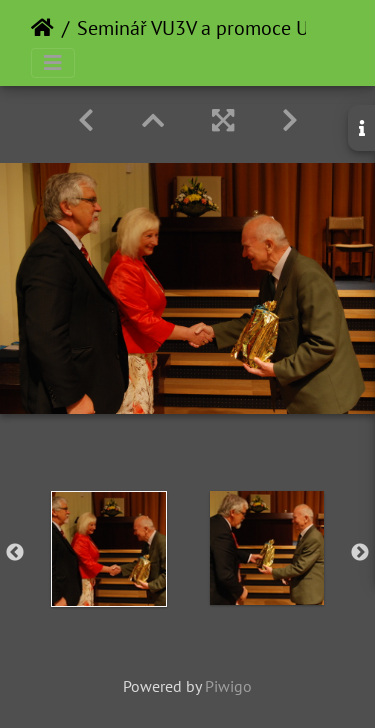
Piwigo (228, 686)
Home (42, 28)
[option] (109, 549)
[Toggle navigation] (53, 63)
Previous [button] (15, 553)
